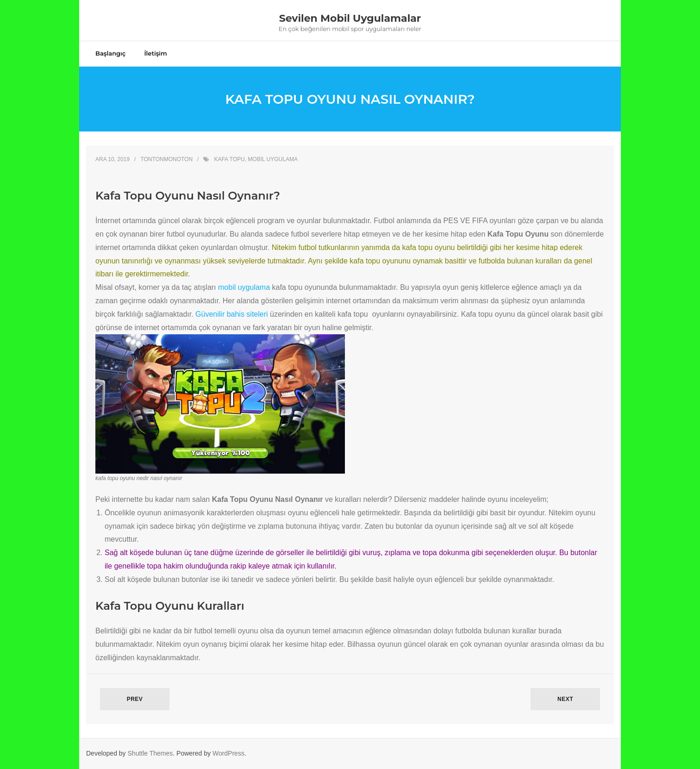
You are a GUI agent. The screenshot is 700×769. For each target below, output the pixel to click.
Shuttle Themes (150, 753)
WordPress (228, 753)
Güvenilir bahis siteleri (232, 314)
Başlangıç (110, 53)
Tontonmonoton (166, 159)
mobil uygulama (273, 159)
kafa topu (229, 159)
